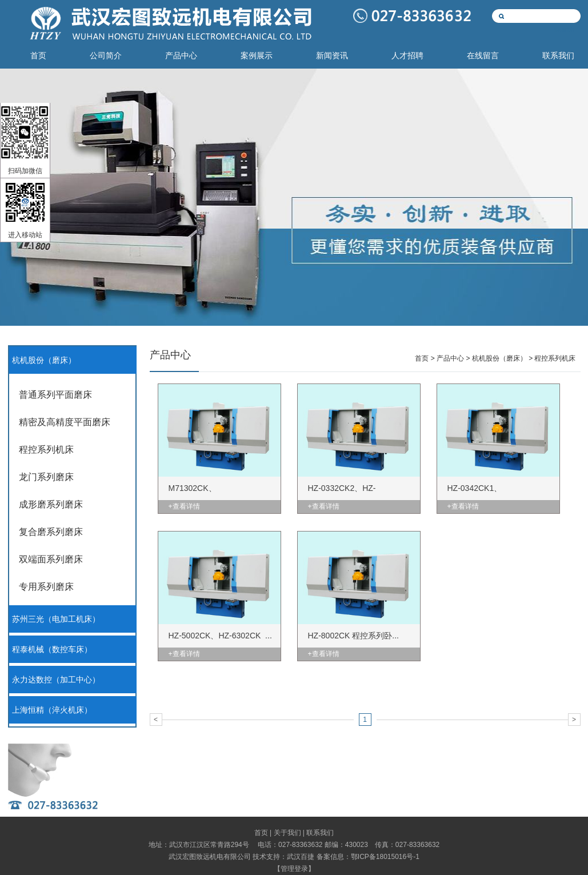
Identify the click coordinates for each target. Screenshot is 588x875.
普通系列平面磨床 (55, 395)
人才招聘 (407, 56)
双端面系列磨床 (51, 559)
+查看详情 (184, 506)
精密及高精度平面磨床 (65, 422)
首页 (38, 56)
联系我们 (558, 56)
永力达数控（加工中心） (56, 680)
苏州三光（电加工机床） (56, 619)
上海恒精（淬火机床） (52, 710)
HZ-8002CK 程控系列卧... (353, 636)
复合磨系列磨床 (51, 532)
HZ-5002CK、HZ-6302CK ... (220, 636)
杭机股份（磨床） (44, 360)
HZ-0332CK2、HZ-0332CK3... (342, 497)
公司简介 (106, 56)
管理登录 (294, 869)
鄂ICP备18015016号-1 (385, 857)
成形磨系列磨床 (51, 504)
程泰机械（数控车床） (52, 650)
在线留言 (483, 56)
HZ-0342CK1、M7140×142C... (475, 497)
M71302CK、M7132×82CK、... (201, 497)
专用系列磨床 (46, 587)
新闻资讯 (332, 56)
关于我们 (287, 833)
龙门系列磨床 (46, 477)
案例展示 (257, 56)
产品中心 (181, 56)
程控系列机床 (46, 450)
